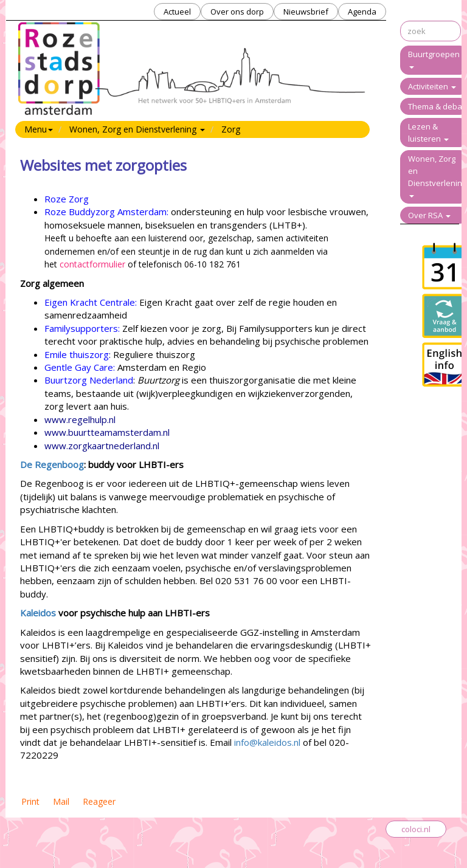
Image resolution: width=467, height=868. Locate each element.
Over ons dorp (237, 12)
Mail (61, 801)
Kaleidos (38, 613)
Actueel (177, 12)
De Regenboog (52, 464)
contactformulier (92, 264)
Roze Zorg (67, 199)
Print (30, 801)
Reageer (99, 801)
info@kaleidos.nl (267, 742)
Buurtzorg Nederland (89, 380)
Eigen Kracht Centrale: (91, 302)
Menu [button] (39, 129)
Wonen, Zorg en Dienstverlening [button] (137, 129)
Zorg (231, 129)
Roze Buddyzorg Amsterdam (106, 212)
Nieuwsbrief (306, 12)
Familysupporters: (82, 328)
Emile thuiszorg (77, 354)
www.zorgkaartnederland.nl (102, 446)
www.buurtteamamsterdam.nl (107, 432)
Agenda (362, 12)
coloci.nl (416, 829)
